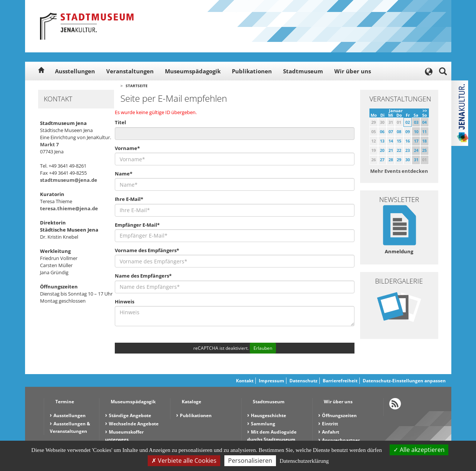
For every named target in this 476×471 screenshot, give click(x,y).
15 (399, 141)
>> (425, 111)
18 (424, 141)
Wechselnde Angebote (134, 424)
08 (399, 131)
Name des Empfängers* (143, 276)
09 (408, 131)
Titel (120, 122)
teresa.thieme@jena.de (69, 208)
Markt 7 (49, 144)
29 (399, 160)
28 (391, 160)
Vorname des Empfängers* (147, 250)
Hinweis (125, 302)
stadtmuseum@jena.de (69, 180)
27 (382, 160)
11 (424, 131)
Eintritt (330, 424)
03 (416, 122)
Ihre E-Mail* (129, 199)
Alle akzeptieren (419, 450)
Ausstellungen (75, 71)
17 (416, 141)
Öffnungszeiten (339, 415)
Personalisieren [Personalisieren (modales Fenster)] (250, 461)
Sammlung (263, 424)
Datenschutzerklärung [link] (304, 461)
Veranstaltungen (130, 71)
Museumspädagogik (193, 71)
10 (416, 131)
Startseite (137, 86)
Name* (124, 174)
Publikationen (252, 71)
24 (416, 150)
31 (416, 160)
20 (382, 150)
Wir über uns (353, 71)
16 (408, 141)
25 (424, 150)
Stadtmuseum (303, 71)
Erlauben (263, 348)
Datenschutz (303, 381)
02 (408, 122)
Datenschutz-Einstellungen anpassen (404, 381)
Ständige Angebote (130, 415)
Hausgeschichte (268, 415)
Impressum (271, 381)
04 (424, 122)
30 (408, 160)
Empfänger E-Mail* (137, 225)
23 (408, 150)
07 (391, 131)
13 (382, 141)
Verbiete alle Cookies (184, 461)
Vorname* (127, 148)
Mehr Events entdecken (399, 171)
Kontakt (245, 381)
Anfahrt (331, 432)
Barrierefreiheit (340, 381)
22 (399, 150)
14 (391, 141)
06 (382, 131)
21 (391, 150)
